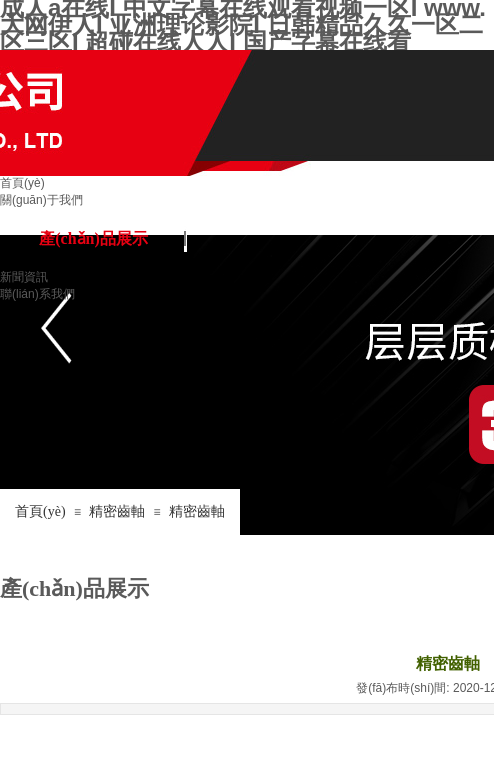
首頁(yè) (40, 511)
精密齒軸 (117, 511)
